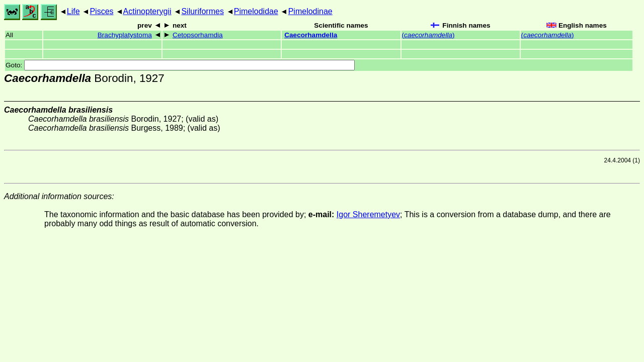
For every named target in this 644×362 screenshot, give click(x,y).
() (428, 35)
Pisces (101, 11)
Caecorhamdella (311, 35)
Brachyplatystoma (125, 35)
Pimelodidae (256, 11)
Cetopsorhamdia (198, 35)
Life (73, 11)
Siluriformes (202, 11)
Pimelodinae (310, 11)
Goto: (180, 65)
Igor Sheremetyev (368, 214)
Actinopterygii (147, 11)
